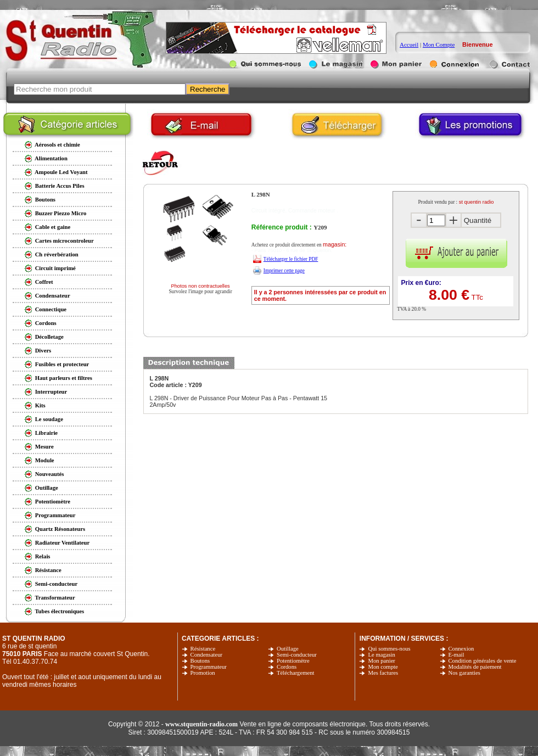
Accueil (409, 44)
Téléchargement (295, 673)
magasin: (335, 244)
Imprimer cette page (284, 271)
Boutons (200, 661)
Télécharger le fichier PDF (291, 259)
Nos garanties (464, 673)
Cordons (287, 667)
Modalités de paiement (475, 667)
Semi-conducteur (297, 655)
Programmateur (209, 667)
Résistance (203, 649)
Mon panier (381, 661)
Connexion (461, 649)
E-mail (456, 655)
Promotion (203, 673)
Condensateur (207, 655)
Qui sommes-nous (389, 649)
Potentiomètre (293, 661)
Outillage (288, 649)
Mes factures (383, 673)
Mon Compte (439, 44)
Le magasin (381, 655)
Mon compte (383, 667)
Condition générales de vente (483, 661)
